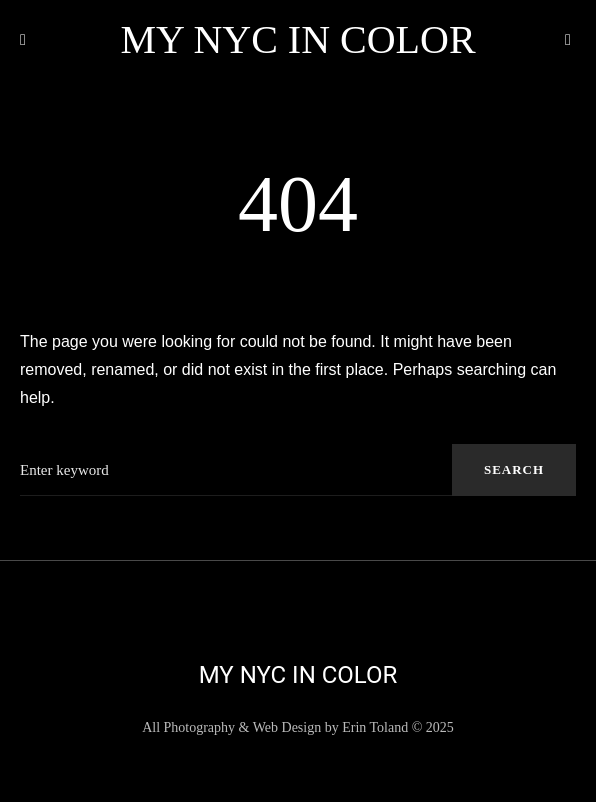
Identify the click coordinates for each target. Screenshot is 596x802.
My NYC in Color (297, 39)
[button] (28, 40)
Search (514, 469)
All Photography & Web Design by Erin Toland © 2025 (298, 727)
